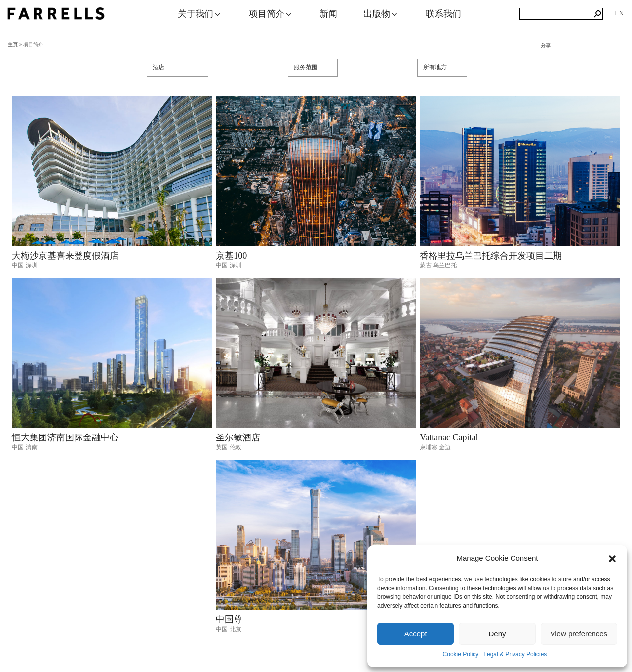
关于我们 (200, 14)
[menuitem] (619, 13)
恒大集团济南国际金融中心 (65, 437)
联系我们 (443, 14)
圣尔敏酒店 (238, 437)
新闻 (328, 14)
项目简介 (271, 14)
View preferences (579, 634)
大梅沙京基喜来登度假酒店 (65, 256)
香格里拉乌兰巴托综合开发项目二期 (491, 256)
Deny (497, 634)
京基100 (231, 256)
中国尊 (229, 619)
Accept (416, 634)
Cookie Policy (461, 654)
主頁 (13, 45)
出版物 (381, 14)
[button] (612, 559)
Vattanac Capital (449, 437)
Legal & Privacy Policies (515, 654)
